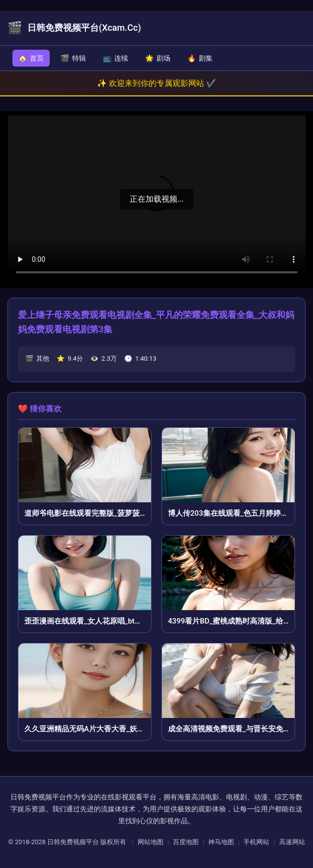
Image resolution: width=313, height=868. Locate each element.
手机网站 (256, 842)
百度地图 (186, 842)
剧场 (158, 58)
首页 (31, 58)
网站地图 (151, 842)
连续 (116, 58)
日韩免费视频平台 (73, 842)
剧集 (200, 58)
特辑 (73, 58)
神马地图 (221, 842)
